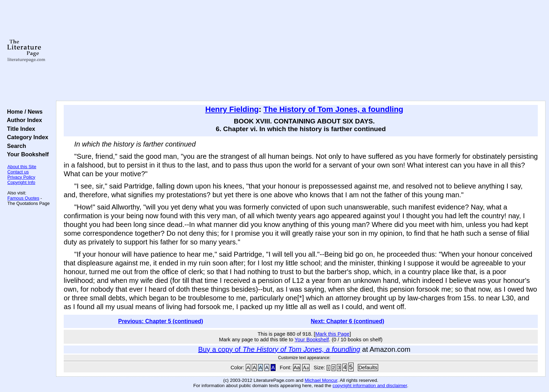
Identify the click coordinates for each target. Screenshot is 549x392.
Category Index (26, 137)
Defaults (368, 368)
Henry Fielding (232, 109)
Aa (297, 368)
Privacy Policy (21, 177)
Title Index (19, 129)
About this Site (22, 167)
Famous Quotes (23, 198)
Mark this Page (332, 334)
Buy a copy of (279, 349)
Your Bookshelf (26, 154)
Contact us (18, 172)
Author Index (23, 120)
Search (15, 146)
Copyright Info (21, 182)
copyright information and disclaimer (370, 386)
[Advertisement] (301, 51)
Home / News (23, 112)
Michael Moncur (321, 380)
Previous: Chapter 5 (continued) (161, 321)
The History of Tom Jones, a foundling (333, 109)
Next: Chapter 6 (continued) (348, 321)
